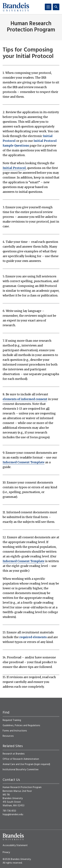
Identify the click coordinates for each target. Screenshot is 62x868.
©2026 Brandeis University (17, 859)
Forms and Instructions (15, 731)
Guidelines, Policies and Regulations (21, 726)
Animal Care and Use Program (18, 764)
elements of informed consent (25, 399)
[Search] (56, 7)
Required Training (12, 720)
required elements (33, 637)
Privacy (6, 852)
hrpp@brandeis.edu (13, 815)
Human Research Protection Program (31, 27)
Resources (8, 736)
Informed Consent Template (24, 462)
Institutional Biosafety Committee (21, 770)
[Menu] (48, 7)
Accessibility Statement (15, 845)
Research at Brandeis (14, 754)
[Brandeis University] (16, 7)
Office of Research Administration (21, 759)
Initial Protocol (14, 168)
